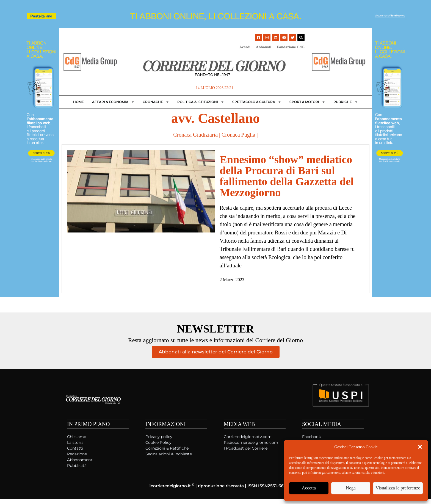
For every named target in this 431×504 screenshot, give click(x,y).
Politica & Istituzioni (201, 102)
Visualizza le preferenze (400, 488)
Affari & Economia (113, 102)
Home (78, 102)
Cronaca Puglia (238, 135)
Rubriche (346, 102)
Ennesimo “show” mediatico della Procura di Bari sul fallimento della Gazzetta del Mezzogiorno (287, 176)
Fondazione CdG (291, 47)
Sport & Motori (307, 102)
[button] (420, 447)
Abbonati (264, 47)
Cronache (156, 102)
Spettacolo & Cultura (257, 102)
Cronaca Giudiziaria (195, 135)
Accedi (245, 47)
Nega (354, 488)
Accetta (310, 488)
